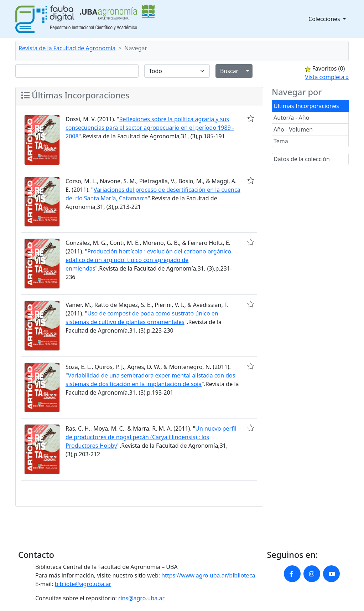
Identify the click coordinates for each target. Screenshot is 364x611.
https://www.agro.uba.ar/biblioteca (208, 575)
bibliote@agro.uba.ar (83, 584)
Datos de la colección (302, 159)
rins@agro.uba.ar (141, 598)
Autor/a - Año (291, 118)
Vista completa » (327, 77)
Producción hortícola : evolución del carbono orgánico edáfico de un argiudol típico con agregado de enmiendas (148, 260)
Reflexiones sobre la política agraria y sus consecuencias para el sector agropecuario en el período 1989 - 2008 (150, 128)
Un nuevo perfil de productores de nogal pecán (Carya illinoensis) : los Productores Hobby (151, 437)
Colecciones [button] (325, 19)
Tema (281, 141)
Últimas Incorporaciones (306, 106)
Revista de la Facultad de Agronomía (67, 48)
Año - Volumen (293, 129)
